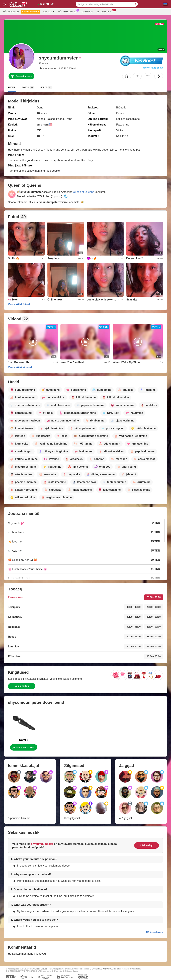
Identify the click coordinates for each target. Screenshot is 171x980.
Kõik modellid (11, 12)
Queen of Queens (83, 192)
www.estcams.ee (40, 969)
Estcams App (105, 11)
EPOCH (93, 969)
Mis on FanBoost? (153, 68)
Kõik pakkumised (68, 11)
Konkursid (87, 12)
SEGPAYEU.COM (105, 969)
